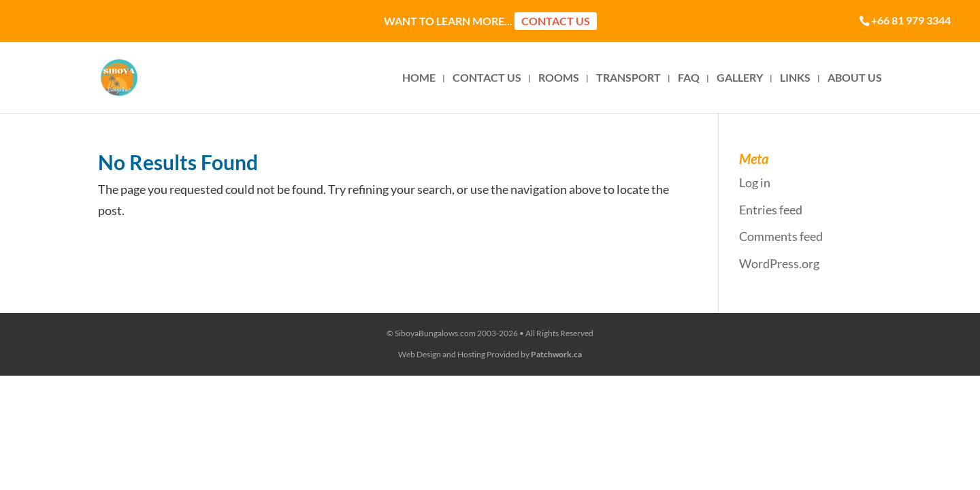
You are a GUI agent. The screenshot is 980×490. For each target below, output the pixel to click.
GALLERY (740, 78)
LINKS (795, 78)
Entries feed (771, 210)
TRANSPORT (628, 78)
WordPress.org (779, 263)
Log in (755, 182)
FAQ (689, 78)
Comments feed (781, 236)
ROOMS (559, 78)
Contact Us (556, 21)
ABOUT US (855, 78)
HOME (419, 78)
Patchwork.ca (556, 354)
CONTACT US (487, 78)
